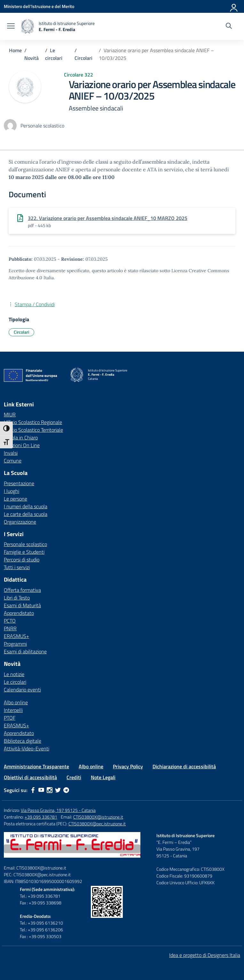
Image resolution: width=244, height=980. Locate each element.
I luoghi (12, 491)
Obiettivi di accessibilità (30, 777)
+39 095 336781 (41, 817)
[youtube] (41, 790)
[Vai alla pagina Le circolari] (54, 54)
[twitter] (58, 790)
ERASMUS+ (16, 636)
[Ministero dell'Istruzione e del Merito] (39, 6)
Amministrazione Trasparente (36, 766)
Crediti (74, 777)
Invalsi (11, 453)
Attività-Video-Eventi (27, 748)
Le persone (16, 499)
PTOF (10, 718)
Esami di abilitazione (25, 651)
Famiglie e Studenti (24, 552)
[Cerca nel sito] (229, 27)
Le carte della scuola (26, 514)
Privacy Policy (128, 766)
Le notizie (14, 674)
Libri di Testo (17, 598)
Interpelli (13, 710)
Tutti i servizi (17, 567)
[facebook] (33, 790)
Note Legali (103, 777)
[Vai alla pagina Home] (15, 50)
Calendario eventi (22, 690)
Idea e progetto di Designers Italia (205, 955)
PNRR (10, 628)
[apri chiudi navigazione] (11, 27)
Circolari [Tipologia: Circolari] (21, 332)
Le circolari (15, 682)
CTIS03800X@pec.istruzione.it (97, 824)
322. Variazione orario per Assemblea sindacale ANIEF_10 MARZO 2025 (108, 218)
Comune (13, 461)
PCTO (10, 621)
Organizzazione (20, 522)
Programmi (15, 644)
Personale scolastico (25, 544)
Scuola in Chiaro (21, 437)
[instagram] (50, 790)
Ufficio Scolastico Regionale (33, 422)
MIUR (10, 414)
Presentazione (19, 483)
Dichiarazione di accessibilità (184, 766)
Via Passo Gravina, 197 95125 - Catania (58, 810)
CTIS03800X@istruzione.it (98, 817)
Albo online (16, 702)
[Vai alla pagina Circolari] (83, 58)
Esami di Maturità (22, 605)
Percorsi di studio (22, 559)
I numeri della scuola (26, 506)
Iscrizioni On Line (22, 445)
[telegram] (66, 790)
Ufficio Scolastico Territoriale (33, 430)
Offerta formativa (22, 590)
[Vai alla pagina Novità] (31, 58)
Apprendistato (19, 613)
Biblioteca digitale (23, 741)
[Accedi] (234, 6)
